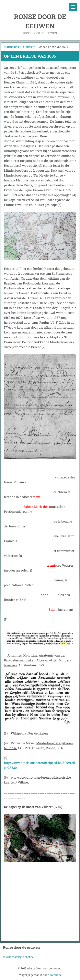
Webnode (55, 975)
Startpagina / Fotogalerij (20, 47)
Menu (73, 7)
